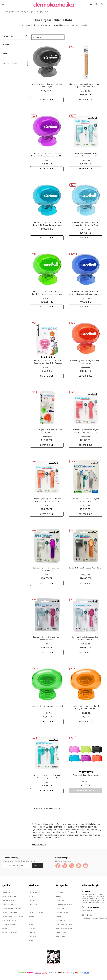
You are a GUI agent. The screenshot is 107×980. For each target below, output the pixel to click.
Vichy (31, 896)
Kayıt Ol (37, 866)
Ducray (32, 920)
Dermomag (60, 936)
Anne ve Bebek (62, 912)
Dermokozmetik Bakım (65, 928)
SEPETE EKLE (47, 99)
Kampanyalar (61, 932)
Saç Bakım (60, 900)
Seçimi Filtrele (15, 63)
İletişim (5, 928)
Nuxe (31, 924)
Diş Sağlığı (58, 25)
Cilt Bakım (60, 892)
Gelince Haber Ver (85, 791)
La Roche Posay (36, 892)
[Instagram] (65, 866)
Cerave (31, 900)
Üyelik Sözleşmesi (9, 904)
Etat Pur (32, 908)
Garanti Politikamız (10, 912)
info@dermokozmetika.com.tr (94, 918)
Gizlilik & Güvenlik (9, 924)
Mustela (32, 928)
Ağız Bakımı (45, 25)
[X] (72, 866)
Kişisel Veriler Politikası (11, 908)
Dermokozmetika (29, 25)
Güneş (58, 896)
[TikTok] (79, 866)
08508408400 (88, 910)
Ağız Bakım (60, 920)
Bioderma (33, 904)
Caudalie (32, 936)
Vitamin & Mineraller (64, 904)
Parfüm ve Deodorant (65, 924)
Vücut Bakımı (61, 908)
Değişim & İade (8, 900)
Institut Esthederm (37, 912)
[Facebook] (58, 866)
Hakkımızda (7, 892)
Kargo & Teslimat (9, 896)
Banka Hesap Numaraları (12, 916)
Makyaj (58, 916)
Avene (31, 916)
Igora (31, 940)
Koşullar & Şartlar (9, 920)
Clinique (32, 932)
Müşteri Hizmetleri (10, 932)
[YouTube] (85, 866)
